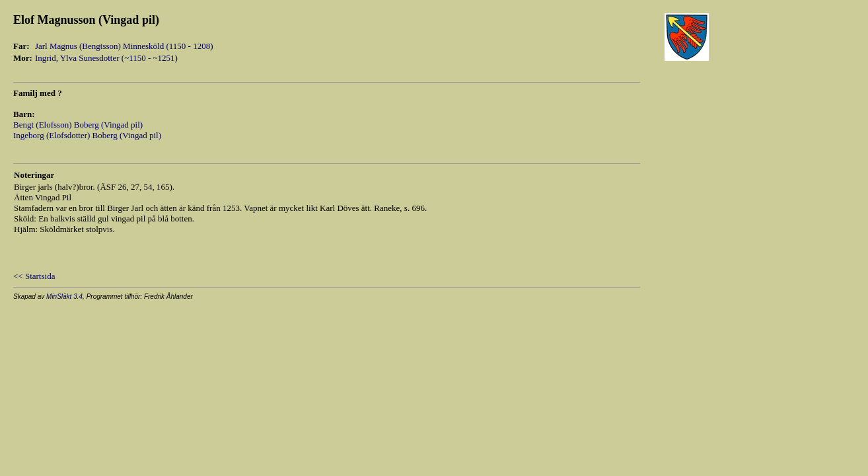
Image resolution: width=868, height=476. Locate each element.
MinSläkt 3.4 (64, 297)
